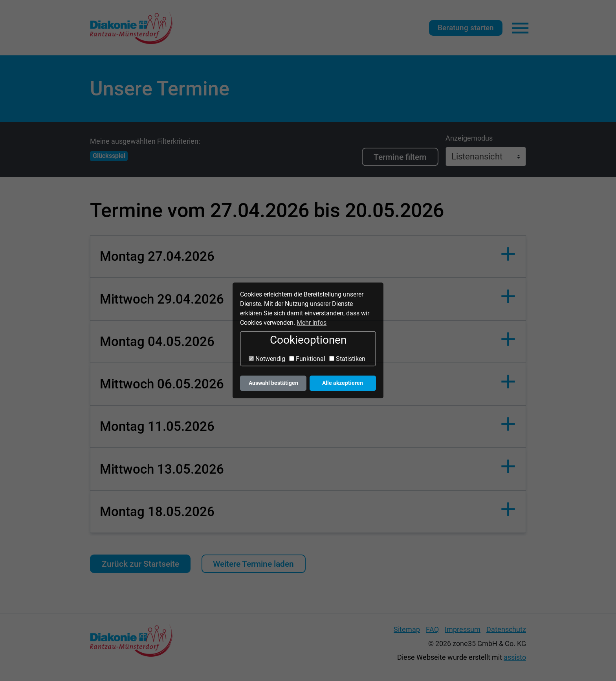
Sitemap (407, 630)
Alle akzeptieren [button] (343, 383)
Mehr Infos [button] (312, 323)
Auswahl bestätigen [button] (273, 383)
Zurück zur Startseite (140, 564)
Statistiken (347, 359)
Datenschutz (506, 630)
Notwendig (267, 359)
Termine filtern (400, 157)
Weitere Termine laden (253, 564)
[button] (308, 256)
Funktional (307, 359)
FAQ (432, 630)
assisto (515, 657)
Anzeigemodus (469, 138)
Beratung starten (466, 28)
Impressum (463, 630)
